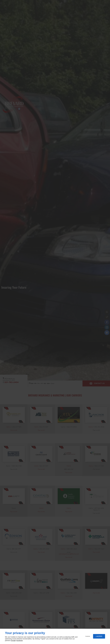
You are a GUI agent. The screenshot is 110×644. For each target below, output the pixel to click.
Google (13, 641)
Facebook (19, 641)
